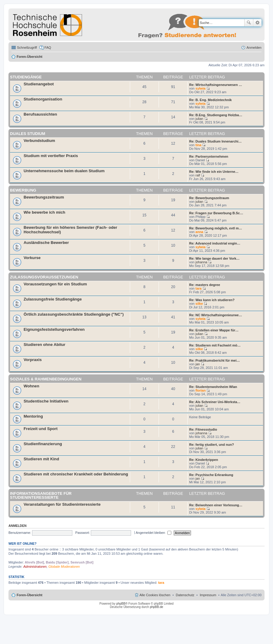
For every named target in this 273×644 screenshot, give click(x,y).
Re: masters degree (205, 285)
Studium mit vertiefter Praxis (51, 156)
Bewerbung (23, 190)
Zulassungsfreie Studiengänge (53, 299)
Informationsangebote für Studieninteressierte (41, 495)
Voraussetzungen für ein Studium (55, 284)
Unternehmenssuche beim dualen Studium (64, 171)
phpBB (121, 604)
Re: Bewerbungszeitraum (209, 198)
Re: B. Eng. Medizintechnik (211, 100)
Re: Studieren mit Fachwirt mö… (215, 345)
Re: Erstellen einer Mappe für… (214, 330)
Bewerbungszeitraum (44, 197)
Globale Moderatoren (64, 567)
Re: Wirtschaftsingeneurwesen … (216, 85)
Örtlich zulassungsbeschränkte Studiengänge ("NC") (74, 314)
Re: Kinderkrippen (204, 460)
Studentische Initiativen (46, 401)
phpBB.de (156, 607)
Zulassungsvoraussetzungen (44, 277)
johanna (201, 262)
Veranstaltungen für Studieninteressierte (62, 504)
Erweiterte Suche (257, 23)
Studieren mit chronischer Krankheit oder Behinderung (76, 474)
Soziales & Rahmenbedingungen (46, 379)
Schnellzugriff (27, 48)
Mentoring (33, 416)
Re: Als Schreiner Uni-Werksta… (215, 402)
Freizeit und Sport (41, 429)
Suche (249, 23)
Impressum (208, 595)
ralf (198, 175)
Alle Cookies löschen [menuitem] (155, 595)
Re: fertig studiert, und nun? (212, 445)
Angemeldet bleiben (153, 533)
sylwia (201, 88)
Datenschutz (185, 595)
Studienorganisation (43, 99)
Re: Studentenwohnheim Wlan (213, 387)
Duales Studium (28, 134)
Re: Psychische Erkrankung (211, 475)
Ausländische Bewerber (46, 243)
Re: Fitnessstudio (203, 429)
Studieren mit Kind (41, 459)
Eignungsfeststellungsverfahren (54, 329)
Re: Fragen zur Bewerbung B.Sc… (216, 213)
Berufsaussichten (40, 114)
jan (198, 364)
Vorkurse (32, 258)
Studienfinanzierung (43, 444)
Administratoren (35, 567)
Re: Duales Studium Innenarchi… (215, 141)
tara (199, 288)
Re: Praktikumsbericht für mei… (215, 360)
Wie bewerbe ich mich (44, 212)
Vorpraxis (33, 360)
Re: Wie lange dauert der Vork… (214, 258)
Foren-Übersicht (30, 57)
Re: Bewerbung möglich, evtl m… (216, 228)
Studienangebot (39, 84)
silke (199, 304)
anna (199, 232)
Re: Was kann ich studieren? (212, 300)
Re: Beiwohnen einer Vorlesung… (216, 505)
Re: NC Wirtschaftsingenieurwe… (216, 315)
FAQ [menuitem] (48, 48)
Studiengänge (26, 77)
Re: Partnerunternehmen (209, 156)
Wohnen (31, 386)
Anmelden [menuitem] (254, 48)
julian (199, 119)
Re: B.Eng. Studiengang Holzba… (216, 115)
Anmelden (18, 526)
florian (201, 390)
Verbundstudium (39, 141)
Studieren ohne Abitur (44, 345)
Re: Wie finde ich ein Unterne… (214, 172)
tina (199, 145)
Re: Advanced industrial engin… (215, 243)
